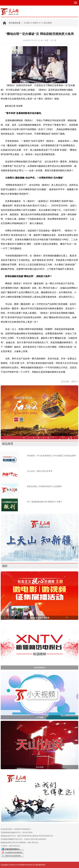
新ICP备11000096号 (39, 839)
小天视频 (40, 717)
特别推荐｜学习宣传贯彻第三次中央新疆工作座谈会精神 (51, 456)
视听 (5, 566)
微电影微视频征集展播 (40, 618)
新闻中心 (37, 23)
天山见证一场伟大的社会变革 (40, 471)
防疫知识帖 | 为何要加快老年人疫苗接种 (44, 486)
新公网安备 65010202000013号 (41, 836)
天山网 (26, 23)
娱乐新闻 (48, 23)
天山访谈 (40, 767)
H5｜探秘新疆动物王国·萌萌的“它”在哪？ (45, 502)
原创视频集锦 (40, 668)
